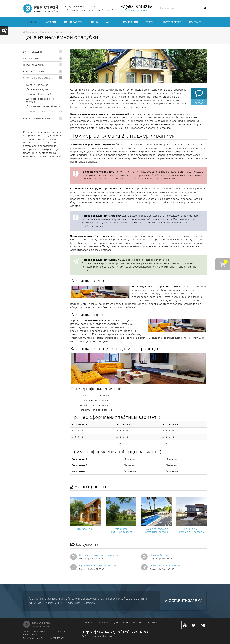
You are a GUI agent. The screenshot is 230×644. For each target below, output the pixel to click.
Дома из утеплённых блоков (43, 106)
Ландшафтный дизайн (37, 118)
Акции (111, 22)
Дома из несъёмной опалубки (44, 111)
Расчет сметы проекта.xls (166, 566)
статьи (151, 22)
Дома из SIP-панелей (39, 94)
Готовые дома (32, 58)
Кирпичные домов (37, 85)
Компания (130, 22)
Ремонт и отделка (34, 71)
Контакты (196, 22)
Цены (95, 22)
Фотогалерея (172, 22)
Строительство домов (37, 78)
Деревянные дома (37, 89)
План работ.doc (159, 555)
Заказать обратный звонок (99, 636)
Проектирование (33, 65)
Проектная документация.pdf (97, 566)
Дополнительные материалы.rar (99, 555)
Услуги (32, 22)
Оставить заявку (183, 601)
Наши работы (74, 22)
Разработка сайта (32, 638)
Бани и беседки (32, 52)
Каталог (51, 22)
